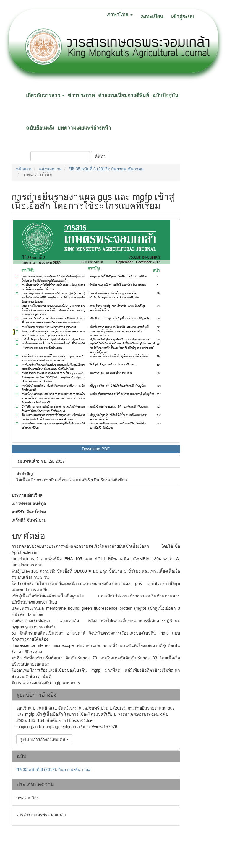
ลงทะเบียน (152, 17)
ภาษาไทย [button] (120, 15)
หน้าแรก (24, 169)
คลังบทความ (50, 169)
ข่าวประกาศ (81, 95)
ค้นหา (100, 156)
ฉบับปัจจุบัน (165, 95)
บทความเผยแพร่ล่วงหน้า (84, 128)
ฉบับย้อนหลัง (40, 128)
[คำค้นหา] (60, 156)
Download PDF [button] (96, 449)
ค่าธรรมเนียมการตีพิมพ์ (124, 95)
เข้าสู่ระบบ (183, 17)
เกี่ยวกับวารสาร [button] (45, 95)
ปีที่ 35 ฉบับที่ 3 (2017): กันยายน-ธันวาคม (106, 169)
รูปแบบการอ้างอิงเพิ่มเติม (44, 739)
